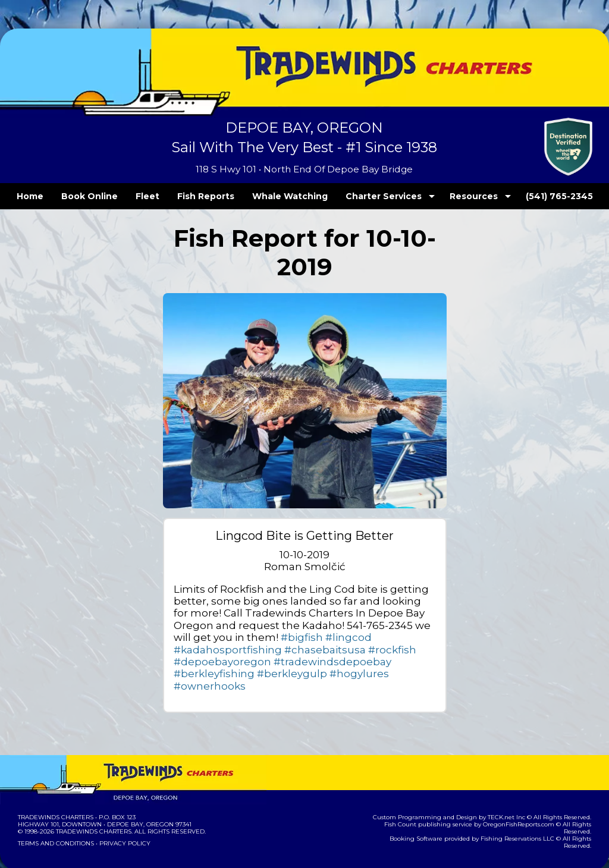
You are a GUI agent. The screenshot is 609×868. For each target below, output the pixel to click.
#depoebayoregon (257, 650)
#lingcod (230, 637)
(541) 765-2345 (535, 196)
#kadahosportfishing (297, 637)
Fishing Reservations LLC (496, 807)
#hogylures (329, 661)
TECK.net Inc (512, 793)
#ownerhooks (386, 661)
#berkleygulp (272, 661)
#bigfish (191, 637)
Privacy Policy (121, 819)
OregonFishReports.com (497, 800)
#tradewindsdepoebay (350, 650)
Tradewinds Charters (55, 793)
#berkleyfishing (207, 661)
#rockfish (194, 650)
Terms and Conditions (55, 819)
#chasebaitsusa (380, 637)
